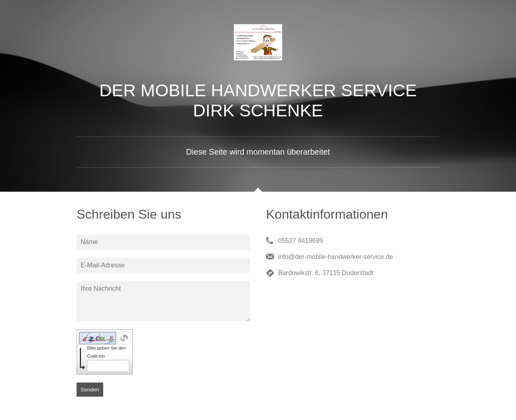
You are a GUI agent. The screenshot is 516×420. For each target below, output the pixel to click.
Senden (90, 390)
